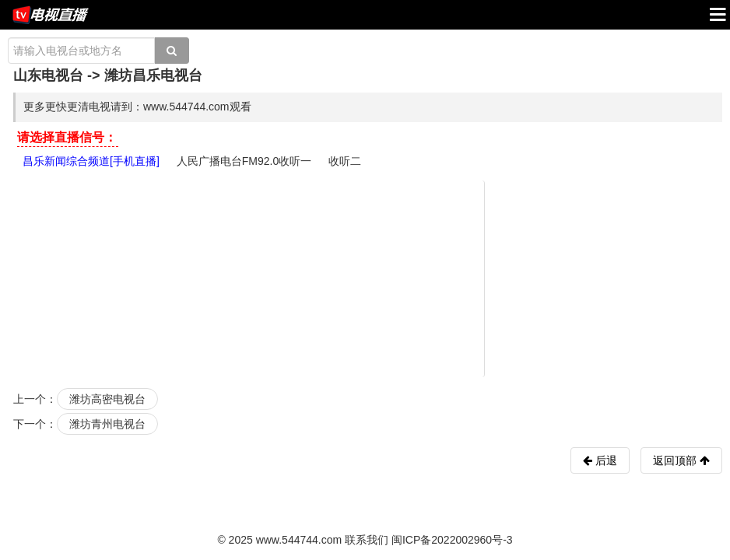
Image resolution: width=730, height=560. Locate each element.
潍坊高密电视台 (107, 399)
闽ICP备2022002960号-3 (452, 540)
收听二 (345, 161)
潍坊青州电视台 (107, 424)
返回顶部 (681, 460)
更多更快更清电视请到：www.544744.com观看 (137, 107)
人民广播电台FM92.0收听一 (244, 161)
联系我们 (367, 540)
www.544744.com (299, 540)
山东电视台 (48, 75)
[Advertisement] (367, 278)
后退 (605, 460)
